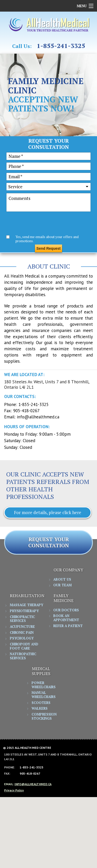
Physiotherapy (24, 611)
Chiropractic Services (22, 619)
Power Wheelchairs (44, 685)
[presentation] (46, 224)
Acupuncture (22, 627)
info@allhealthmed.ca (38, 417)
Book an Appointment (66, 618)
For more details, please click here (48, 512)
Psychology (22, 638)
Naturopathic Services (23, 656)
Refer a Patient (68, 626)
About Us (62, 580)
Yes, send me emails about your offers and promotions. (47, 239)
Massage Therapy (27, 605)
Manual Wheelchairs (44, 695)
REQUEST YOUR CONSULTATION (48, 542)
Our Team (62, 585)
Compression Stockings (44, 717)
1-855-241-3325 (61, 46)
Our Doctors (66, 610)
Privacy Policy (14, 790)
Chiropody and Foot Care (24, 646)
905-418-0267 (26, 411)
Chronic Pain (22, 633)
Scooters (41, 703)
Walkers (40, 709)
